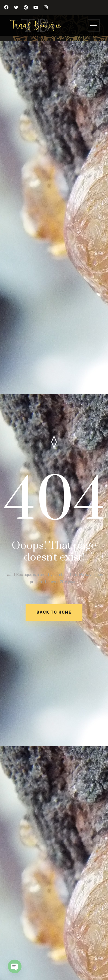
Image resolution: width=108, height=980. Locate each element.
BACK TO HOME (54, 612)
